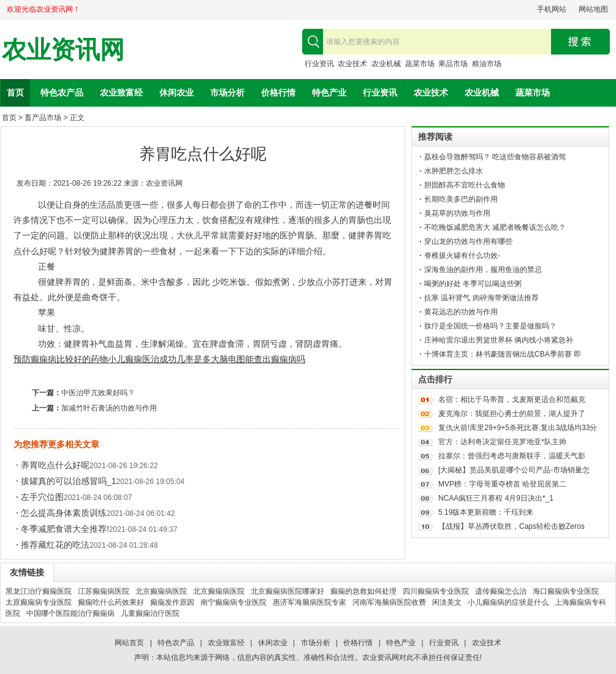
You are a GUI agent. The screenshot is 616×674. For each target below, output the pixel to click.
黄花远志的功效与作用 (461, 312)
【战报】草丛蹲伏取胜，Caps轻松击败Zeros (511, 526)
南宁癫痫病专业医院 (234, 602)
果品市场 (453, 64)
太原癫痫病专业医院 (39, 602)
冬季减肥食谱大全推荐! (65, 529)
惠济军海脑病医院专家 (310, 602)
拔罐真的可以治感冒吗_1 (69, 481)
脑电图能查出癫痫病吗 (262, 359)
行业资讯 (319, 64)
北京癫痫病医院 (161, 591)
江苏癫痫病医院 (104, 591)
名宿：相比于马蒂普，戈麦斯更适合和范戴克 (512, 399)
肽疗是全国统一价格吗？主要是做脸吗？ (490, 326)
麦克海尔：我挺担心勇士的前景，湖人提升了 (512, 414)
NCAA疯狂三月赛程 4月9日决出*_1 (496, 498)
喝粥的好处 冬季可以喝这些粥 (473, 284)
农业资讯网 (63, 50)
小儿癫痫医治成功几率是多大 (164, 359)
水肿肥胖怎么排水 (454, 171)
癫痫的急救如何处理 (363, 591)
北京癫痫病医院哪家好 (287, 591)
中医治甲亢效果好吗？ (98, 393)
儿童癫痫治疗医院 (150, 613)
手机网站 (552, 9)
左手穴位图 (42, 497)
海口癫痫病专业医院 (566, 591)
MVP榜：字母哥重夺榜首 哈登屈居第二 (502, 484)
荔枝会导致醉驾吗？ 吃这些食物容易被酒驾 (495, 157)
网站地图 (593, 9)
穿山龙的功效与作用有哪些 (468, 241)
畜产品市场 (43, 118)
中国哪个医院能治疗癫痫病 (70, 613)
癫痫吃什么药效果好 (111, 602)
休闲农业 (177, 93)
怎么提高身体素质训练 (64, 513)
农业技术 (352, 64)
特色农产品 (62, 93)
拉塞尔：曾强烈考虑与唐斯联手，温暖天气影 (512, 456)
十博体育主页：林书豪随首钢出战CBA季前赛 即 (503, 354)
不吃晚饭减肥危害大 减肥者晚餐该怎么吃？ (495, 227)
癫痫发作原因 (172, 602)
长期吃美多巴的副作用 (461, 199)
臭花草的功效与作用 (457, 213)
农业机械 (386, 64)
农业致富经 (121, 93)
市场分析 (227, 93)
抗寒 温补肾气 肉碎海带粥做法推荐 (481, 298)
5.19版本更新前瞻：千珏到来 (486, 512)
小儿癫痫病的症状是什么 (508, 602)
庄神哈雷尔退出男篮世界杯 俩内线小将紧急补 (499, 340)
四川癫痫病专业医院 (436, 591)
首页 (15, 93)
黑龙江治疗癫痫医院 (39, 591)
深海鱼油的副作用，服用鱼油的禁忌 (483, 270)
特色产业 (329, 93)
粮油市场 (487, 64)
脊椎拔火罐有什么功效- (462, 256)
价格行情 (278, 93)
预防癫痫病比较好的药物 (61, 359)
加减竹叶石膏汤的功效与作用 (109, 408)
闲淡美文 (447, 602)
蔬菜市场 (420, 64)
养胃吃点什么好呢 (55, 465)
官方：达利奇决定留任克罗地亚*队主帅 (502, 442)
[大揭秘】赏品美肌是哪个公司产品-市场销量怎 (514, 470)
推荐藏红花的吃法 (55, 545)
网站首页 (129, 643)
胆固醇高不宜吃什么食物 (465, 185)
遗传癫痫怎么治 (501, 591)
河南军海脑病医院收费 (389, 602)
